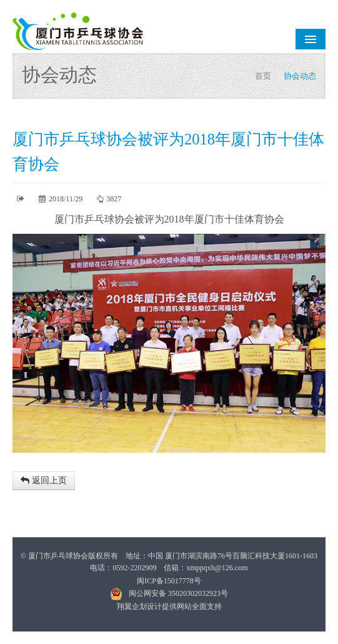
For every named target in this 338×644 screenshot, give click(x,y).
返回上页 (44, 480)
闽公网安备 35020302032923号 (169, 593)
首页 (263, 76)
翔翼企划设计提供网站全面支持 (169, 606)
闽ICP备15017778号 (169, 581)
